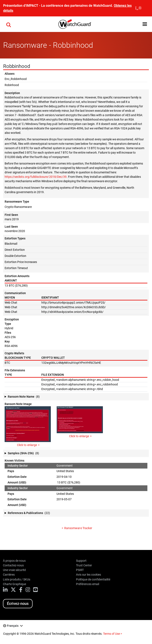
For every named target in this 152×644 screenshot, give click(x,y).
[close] (138, 8)
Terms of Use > (113, 634)
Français (13, 626)
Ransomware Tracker (78, 528)
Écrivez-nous (18, 604)
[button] (145, 24)
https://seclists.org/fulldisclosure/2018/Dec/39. (36, 177)
